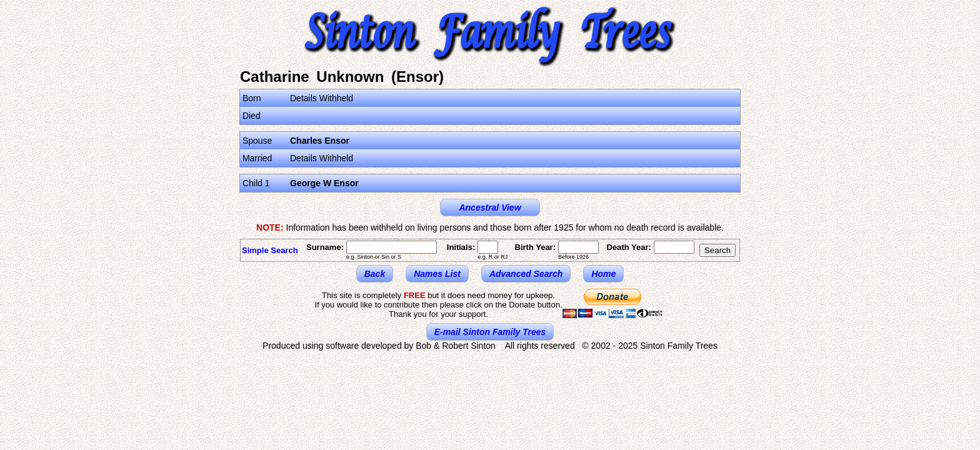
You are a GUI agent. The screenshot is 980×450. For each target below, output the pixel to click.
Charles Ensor (320, 141)
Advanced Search (526, 274)
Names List (437, 274)
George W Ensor (324, 183)
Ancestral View (490, 207)
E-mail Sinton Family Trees (490, 332)
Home (603, 274)
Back (375, 274)
